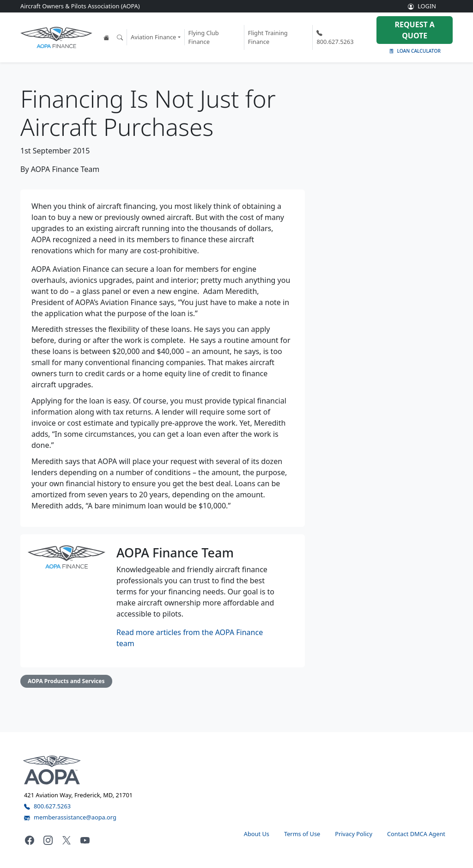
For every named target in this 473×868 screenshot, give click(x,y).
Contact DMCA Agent (416, 834)
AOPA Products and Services (66, 681)
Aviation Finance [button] (153, 37)
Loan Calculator (415, 51)
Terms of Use (302, 834)
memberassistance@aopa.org (70, 817)
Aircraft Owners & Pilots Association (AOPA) (80, 6)
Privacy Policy (354, 834)
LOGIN (422, 6)
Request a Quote (414, 30)
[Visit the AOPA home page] (52, 770)
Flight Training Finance (268, 37)
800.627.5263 (335, 37)
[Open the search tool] (120, 37)
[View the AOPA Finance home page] (106, 37)
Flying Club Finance (204, 37)
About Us (257, 834)
